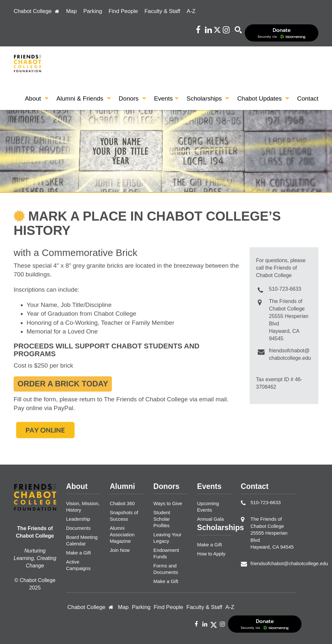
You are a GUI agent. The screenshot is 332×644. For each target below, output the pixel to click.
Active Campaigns (78, 565)
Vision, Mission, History (83, 507)
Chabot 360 (122, 503)
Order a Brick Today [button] (63, 384)
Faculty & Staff (162, 11)
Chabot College (37, 11)
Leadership (78, 519)
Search (232, 31)
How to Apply (211, 554)
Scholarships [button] (208, 98)
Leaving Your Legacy (167, 538)
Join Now (120, 550)
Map (71, 11)
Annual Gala (210, 519)
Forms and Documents (166, 569)
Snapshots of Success (124, 516)
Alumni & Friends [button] (83, 98)
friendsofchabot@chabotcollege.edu (289, 563)
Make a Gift (79, 553)
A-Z (191, 11)
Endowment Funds (166, 553)
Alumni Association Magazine (122, 535)
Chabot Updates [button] (263, 98)
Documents (78, 528)
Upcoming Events (208, 507)
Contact (308, 98)
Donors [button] (132, 98)
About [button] (37, 98)
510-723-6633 (285, 289)
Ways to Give (168, 503)
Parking (93, 11)
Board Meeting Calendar (82, 540)
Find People (123, 11)
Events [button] (166, 98)
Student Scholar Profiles (162, 519)
